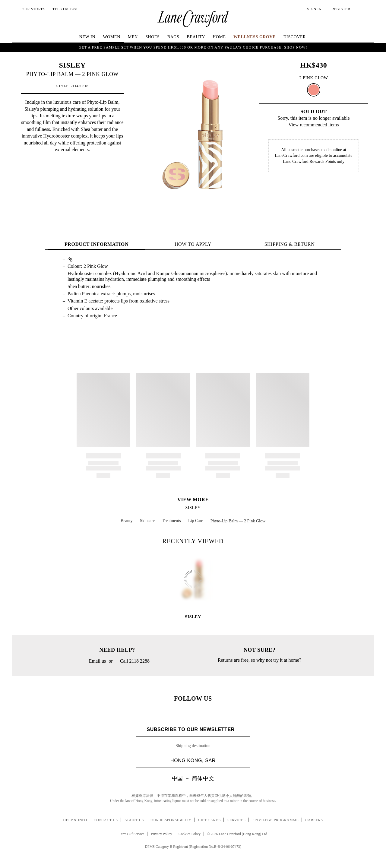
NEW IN (87, 37)
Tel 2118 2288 (65, 9)
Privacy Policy (161, 834)
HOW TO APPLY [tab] (193, 244)
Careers (314, 820)
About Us (134, 820)
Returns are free (233, 660)
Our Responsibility (171, 820)
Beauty (196, 37)
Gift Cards (209, 820)
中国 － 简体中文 (193, 778)
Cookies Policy (190, 834)
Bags (173, 37)
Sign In (315, 9)
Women (111, 37)
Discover (294, 37)
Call (133, 661)
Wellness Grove (255, 37)
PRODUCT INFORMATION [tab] (96, 244)
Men (133, 37)
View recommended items (314, 125)
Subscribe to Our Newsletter (193, 729)
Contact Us (106, 820)
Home (219, 37)
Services (237, 820)
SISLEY (73, 65)
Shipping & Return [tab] (290, 244)
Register (340, 9)
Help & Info (75, 820)
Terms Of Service (131, 834)
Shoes (152, 37)
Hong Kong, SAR (208, 760)
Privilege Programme (276, 820)
